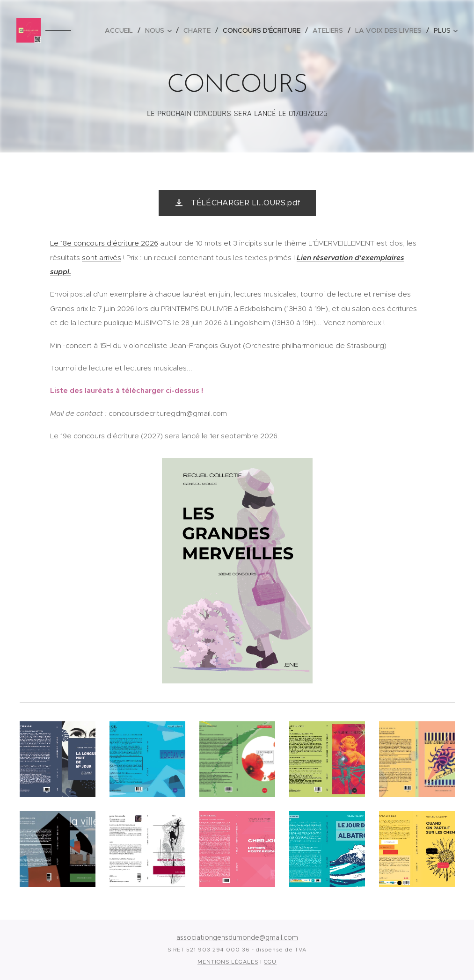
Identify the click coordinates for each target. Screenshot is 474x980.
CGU (270, 962)
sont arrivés (102, 258)
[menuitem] (121, 30)
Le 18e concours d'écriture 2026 (104, 243)
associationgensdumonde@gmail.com (237, 937)
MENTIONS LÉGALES (228, 962)
